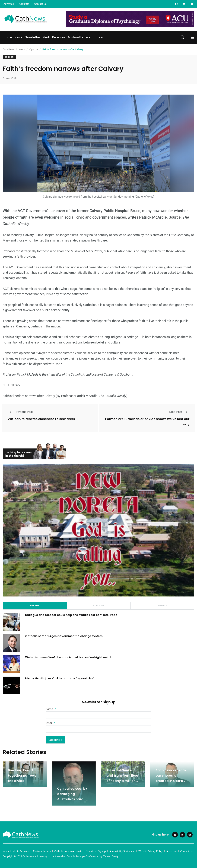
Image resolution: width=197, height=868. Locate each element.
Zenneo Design (111, 856)
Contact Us (40, 4)
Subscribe (55, 740)
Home (8, 37)
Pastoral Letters (79, 37)
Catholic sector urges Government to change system (64, 636)
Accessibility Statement (122, 851)
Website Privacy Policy (151, 851)
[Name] (99, 715)
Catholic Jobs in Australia (68, 851)
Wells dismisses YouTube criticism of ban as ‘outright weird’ (69, 657)
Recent (35, 606)
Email (50, 723)
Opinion (9, 57)
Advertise (9, 4)
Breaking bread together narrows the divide (22, 775)
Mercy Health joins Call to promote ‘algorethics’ (60, 678)
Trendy (162, 606)
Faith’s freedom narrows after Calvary (29, 396)
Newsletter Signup (96, 851)
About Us (24, 4)
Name (51, 709)
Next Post (179, 412)
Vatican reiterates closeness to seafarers (41, 419)
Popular (99, 606)
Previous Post (20, 412)
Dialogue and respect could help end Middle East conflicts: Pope (72, 615)
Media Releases (54, 37)
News (18, 37)
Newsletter (32, 37)
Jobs (96, 37)
